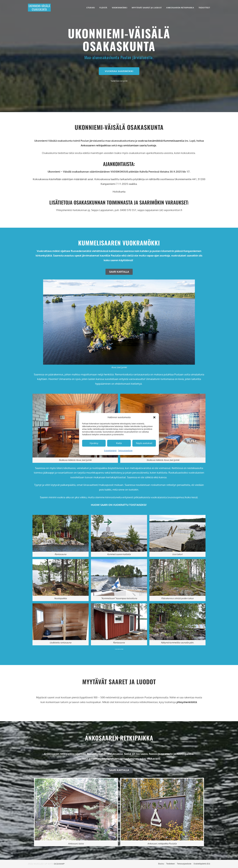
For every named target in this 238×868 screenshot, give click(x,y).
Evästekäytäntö (110, 451)
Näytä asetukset (144, 443)
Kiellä (119, 443)
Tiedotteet (170, 864)
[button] (154, 417)
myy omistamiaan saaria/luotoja (137, 145)
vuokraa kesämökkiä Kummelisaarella (161, 141)
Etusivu (161, 864)
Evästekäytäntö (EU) (202, 864)
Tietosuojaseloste (125, 451)
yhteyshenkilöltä (187, 702)
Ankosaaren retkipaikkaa (96, 145)
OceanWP (59, 864)
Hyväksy (94, 443)
